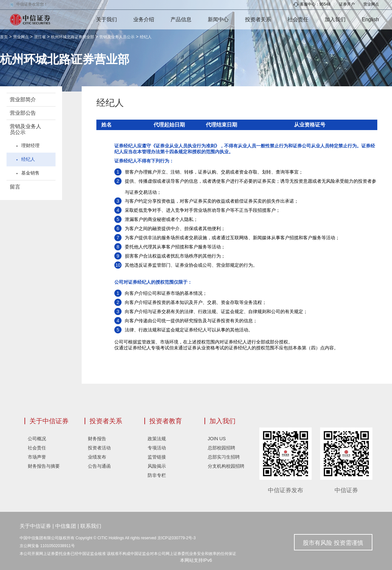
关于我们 (106, 19)
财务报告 (97, 439)
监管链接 (157, 457)
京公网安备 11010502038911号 (47, 546)
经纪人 (146, 37)
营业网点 (371, 4)
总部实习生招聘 (224, 457)
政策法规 (157, 439)
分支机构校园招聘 (226, 466)
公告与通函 (99, 466)
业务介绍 (144, 19)
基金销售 (30, 173)
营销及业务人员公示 (117, 37)
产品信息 (181, 19)
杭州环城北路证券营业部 (73, 37)
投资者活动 (99, 448)
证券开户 (347, 4)
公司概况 (37, 439)
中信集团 (66, 526)
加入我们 (335, 19)
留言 (15, 187)
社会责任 (298, 19)
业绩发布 (97, 457)
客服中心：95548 (312, 4)
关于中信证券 (49, 421)
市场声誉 (37, 457)
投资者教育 (166, 421)
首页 (4, 37)
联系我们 (91, 526)
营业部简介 (23, 100)
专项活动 (157, 448)
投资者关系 (258, 19)
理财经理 (30, 145)
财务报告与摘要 (44, 466)
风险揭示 (157, 466)
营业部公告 (23, 113)
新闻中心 (218, 19)
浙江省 (40, 37)
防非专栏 (157, 475)
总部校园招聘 (221, 448)
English (370, 19)
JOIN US (217, 439)
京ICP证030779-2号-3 (177, 538)
